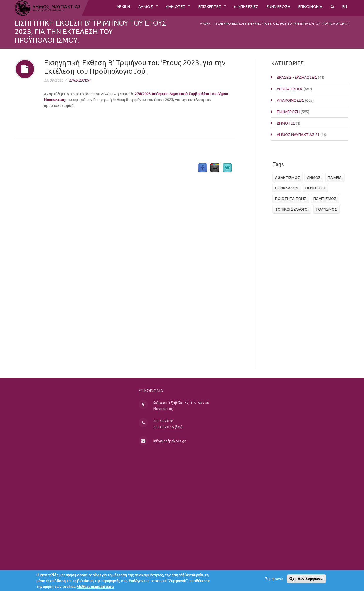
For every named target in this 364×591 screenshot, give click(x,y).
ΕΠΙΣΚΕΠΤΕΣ (194, 8)
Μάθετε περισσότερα (95, 588)
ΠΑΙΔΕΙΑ (336, 177)
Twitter (227, 168)
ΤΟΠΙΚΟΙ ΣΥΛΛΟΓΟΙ (294, 209)
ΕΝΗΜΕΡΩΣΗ (271, 8)
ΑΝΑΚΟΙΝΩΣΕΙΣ (299, 100)
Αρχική (205, 24)
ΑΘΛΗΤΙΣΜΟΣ (289, 177)
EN (344, 8)
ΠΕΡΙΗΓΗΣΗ (317, 188)
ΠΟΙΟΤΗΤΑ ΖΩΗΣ (292, 199)
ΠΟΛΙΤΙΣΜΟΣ (327, 199)
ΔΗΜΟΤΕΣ (156, 8)
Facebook (203, 168)
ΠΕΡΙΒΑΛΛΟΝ (288, 188)
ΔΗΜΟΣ (124, 8)
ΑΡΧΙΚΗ (99, 8)
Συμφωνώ (274, 580)
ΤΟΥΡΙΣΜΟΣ (328, 209)
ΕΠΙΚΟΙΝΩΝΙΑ (307, 8)
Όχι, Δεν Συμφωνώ (306, 580)
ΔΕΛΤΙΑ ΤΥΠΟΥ (298, 89)
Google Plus (215, 168)
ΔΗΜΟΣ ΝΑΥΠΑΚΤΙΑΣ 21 (307, 135)
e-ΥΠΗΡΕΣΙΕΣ (235, 8)
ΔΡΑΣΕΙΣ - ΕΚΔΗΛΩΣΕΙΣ (305, 77)
